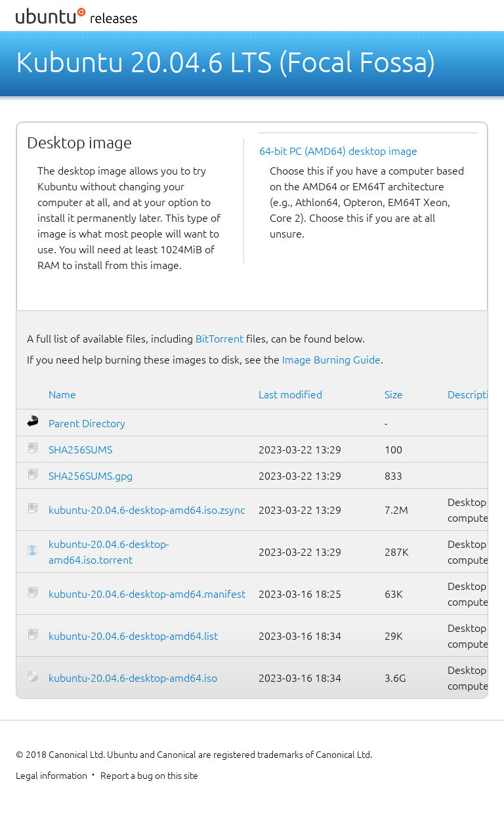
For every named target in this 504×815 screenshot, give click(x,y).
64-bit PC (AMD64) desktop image (338, 151)
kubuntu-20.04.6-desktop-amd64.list (133, 636)
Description (474, 394)
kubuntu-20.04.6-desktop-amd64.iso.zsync (147, 510)
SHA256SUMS (80, 449)
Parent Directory (87, 423)
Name (62, 394)
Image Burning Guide (331, 360)
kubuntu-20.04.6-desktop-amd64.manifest (147, 594)
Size (394, 394)
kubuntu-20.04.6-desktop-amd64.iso (133, 678)
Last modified (290, 394)
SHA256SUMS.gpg (91, 476)
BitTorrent (220, 339)
